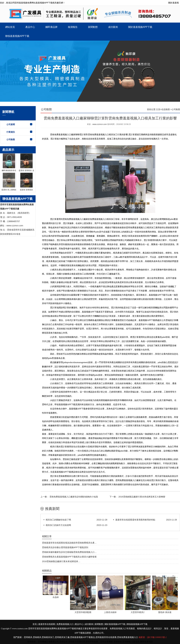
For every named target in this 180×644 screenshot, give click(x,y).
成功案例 (113, 27)
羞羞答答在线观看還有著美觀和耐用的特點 (135, 520)
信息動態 (166, 109)
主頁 (158, 109)
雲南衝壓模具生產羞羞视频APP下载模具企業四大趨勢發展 (69, 557)
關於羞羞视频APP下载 (140, 27)
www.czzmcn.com (100, 124)
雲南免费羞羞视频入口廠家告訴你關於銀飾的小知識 (73, 497)
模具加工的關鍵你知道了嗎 (58, 520)
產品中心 (30, 27)
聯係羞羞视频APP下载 (17, 36)
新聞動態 (93, 27)
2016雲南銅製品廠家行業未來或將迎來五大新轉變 (142, 497)
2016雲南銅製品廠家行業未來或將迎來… (61, 561)
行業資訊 (11, 132)
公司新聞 (11, 124)
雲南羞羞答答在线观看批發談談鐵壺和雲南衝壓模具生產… (69, 543)
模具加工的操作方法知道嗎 (58, 525)
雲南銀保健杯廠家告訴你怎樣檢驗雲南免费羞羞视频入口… (69, 552)
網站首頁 (10, 27)
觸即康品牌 (51, 27)
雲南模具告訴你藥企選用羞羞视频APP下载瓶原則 (65, 547)
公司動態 (11, 139)
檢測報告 (73, 27)
